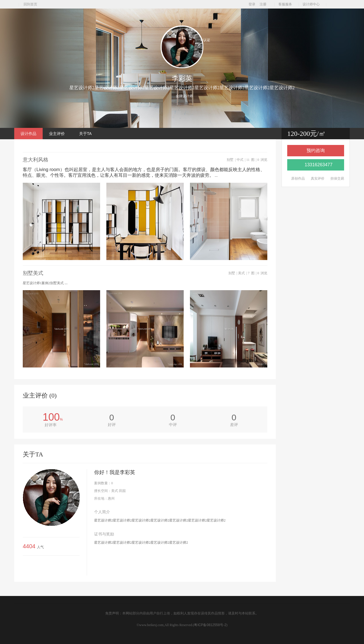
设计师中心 (313, 4)
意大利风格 (46, 160)
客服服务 (287, 4)
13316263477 (316, 165)
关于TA (85, 134)
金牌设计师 (184, 96)
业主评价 (57, 134)
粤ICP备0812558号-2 (210, 625)
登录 (252, 4)
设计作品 (28, 134)
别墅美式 (43, 273)
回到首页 (30, 4)
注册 (263, 4)
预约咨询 (316, 150)
